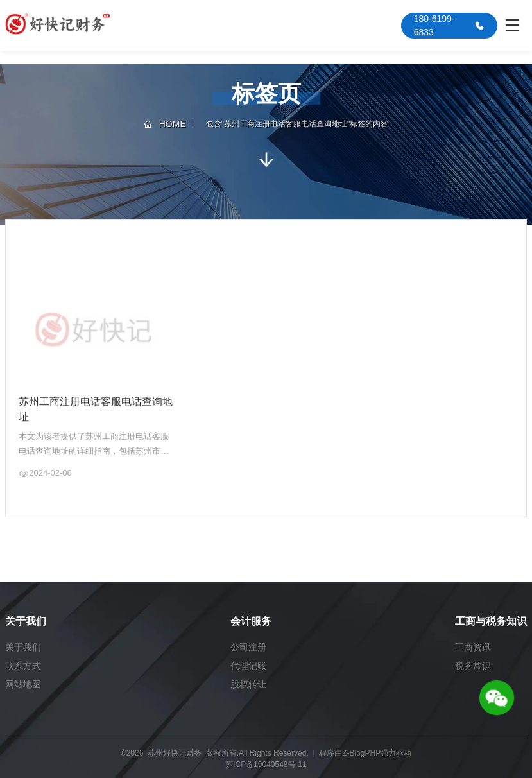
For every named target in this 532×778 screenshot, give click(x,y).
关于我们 (23, 647)
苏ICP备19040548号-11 (266, 765)
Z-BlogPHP (361, 753)
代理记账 (248, 666)
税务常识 (473, 666)
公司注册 (248, 647)
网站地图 (23, 684)
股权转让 (248, 684)
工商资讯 (473, 647)
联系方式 (23, 666)
